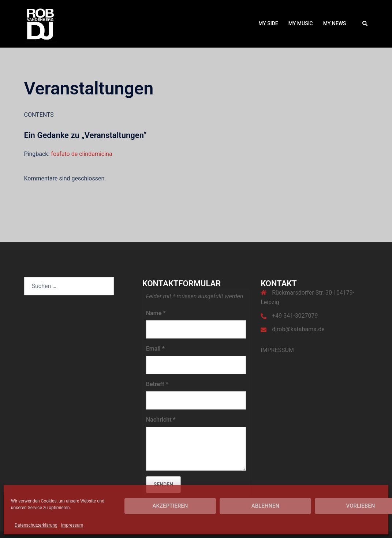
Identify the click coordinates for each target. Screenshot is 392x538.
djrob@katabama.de (298, 329)
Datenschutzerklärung (36, 525)
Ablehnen (265, 506)
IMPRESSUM (277, 350)
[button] (365, 24)
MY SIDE (268, 23)
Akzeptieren (170, 506)
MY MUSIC (301, 23)
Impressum (72, 525)
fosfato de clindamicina (81, 154)
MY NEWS (335, 23)
